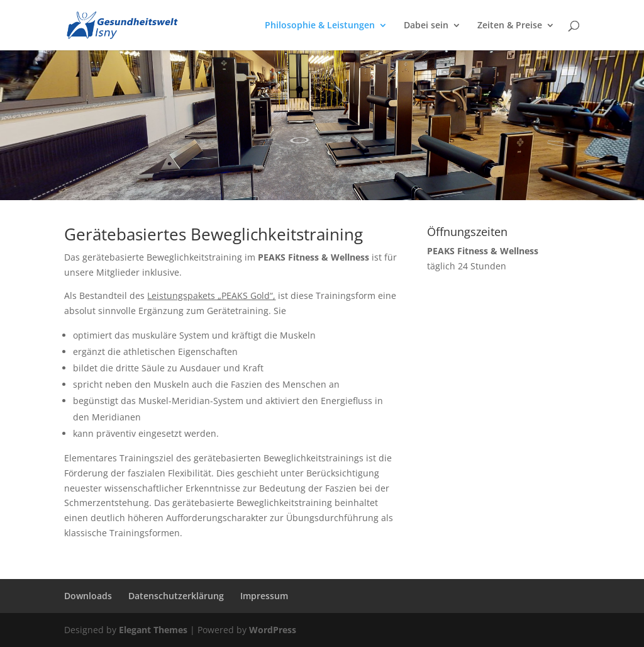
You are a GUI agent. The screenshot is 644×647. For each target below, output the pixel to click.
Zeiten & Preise (510, 26)
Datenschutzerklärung (176, 596)
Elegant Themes (153, 630)
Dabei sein (426, 26)
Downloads (88, 596)
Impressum (264, 596)
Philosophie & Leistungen (320, 26)
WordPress (273, 630)
